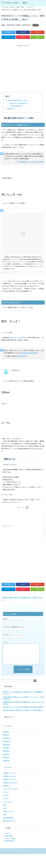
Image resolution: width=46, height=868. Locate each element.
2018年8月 (6, 751)
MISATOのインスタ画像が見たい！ (19, 103)
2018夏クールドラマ (10, 773)
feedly (38, 37)
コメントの (10, 838)
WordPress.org (10, 841)
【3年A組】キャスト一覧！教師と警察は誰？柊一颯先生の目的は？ (24, 707)
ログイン (8, 833)
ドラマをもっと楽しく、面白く (15, 3)
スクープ (36, 25)
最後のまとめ (11, 109)
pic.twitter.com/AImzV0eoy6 (29, 353)
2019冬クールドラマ (10, 779)
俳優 (5, 805)
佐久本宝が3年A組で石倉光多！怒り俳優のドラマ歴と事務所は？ (23, 710)
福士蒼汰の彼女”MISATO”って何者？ (18, 100)
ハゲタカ (6, 798)
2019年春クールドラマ (10, 783)
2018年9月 (6, 748)
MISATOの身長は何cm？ (17, 106)
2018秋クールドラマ (10, 776)
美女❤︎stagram (6, 272)
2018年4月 (6, 757)
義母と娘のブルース (9, 821)
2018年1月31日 (22, 356)
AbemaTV (6, 786)
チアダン (6, 795)
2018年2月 (6, 761)
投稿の (9, 836)
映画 (5, 815)
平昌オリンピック (9, 811)
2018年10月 (6, 745)
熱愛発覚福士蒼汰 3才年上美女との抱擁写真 (32, 162)
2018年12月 (6, 738)
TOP (13, 7)
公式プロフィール (15, 338)
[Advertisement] (20, 68)
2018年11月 (6, 741)
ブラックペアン (8, 802)
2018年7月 (6, 754)
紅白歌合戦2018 (8, 818)
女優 (5, 808)
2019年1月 (6, 735)
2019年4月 (6, 732)
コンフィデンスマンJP (10, 789)
